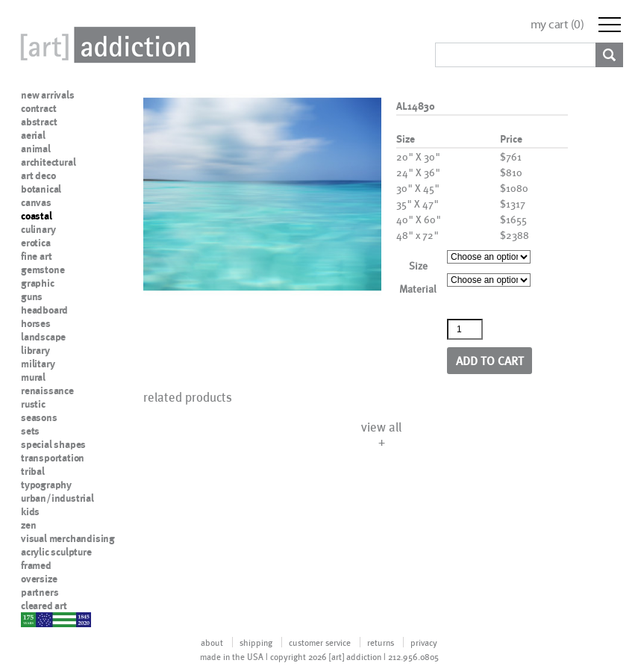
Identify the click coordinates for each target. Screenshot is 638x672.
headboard (44, 310)
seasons (39, 417)
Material (418, 289)
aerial (33, 135)
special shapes (53, 444)
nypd (32, 619)
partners (40, 592)
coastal (37, 216)
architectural (48, 162)
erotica (36, 243)
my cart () (557, 24)
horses (36, 323)
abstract (39, 122)
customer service (320, 642)
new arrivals (48, 95)
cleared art (44, 606)
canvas (36, 202)
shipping (256, 642)
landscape (43, 337)
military (38, 364)
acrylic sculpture (56, 552)
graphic (38, 283)
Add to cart (490, 360)
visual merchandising (68, 538)
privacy (424, 642)
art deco (38, 175)
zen (28, 525)
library (35, 350)
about (212, 642)
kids (30, 511)
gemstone (43, 270)
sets (30, 431)
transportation (53, 458)
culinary (38, 229)
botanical (41, 189)
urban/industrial (57, 498)
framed (36, 565)
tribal (33, 471)
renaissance (47, 391)
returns (381, 642)
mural (33, 377)
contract (38, 108)
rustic (33, 404)
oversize (39, 579)
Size (418, 265)
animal (36, 149)
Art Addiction (105, 45)
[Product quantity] (465, 329)
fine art (36, 256)
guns (32, 296)
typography (46, 485)
